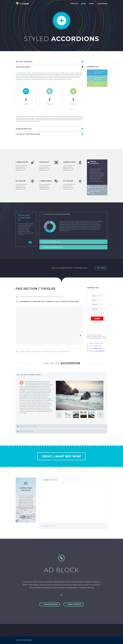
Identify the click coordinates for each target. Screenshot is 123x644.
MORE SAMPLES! (73, 604)
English (83, 4)
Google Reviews (102, 4)
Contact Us (74, 4)
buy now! (101, 268)
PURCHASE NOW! (50, 604)
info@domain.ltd (98, 348)
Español (92, 4)
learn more (26, 517)
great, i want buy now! (61, 456)
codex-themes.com (100, 351)
